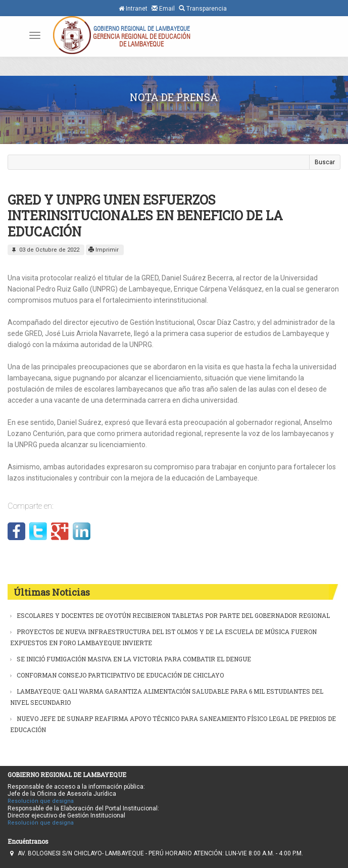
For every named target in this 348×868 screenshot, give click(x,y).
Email (163, 8)
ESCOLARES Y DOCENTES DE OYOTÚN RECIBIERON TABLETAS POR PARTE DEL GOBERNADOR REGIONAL (173, 615)
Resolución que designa (41, 801)
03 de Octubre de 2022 (45, 250)
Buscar (325, 162)
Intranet (133, 9)
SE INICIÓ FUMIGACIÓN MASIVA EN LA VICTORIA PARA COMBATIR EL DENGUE (134, 659)
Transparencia (203, 8)
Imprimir (104, 250)
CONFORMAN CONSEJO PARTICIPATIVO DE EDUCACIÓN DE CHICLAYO (120, 675)
